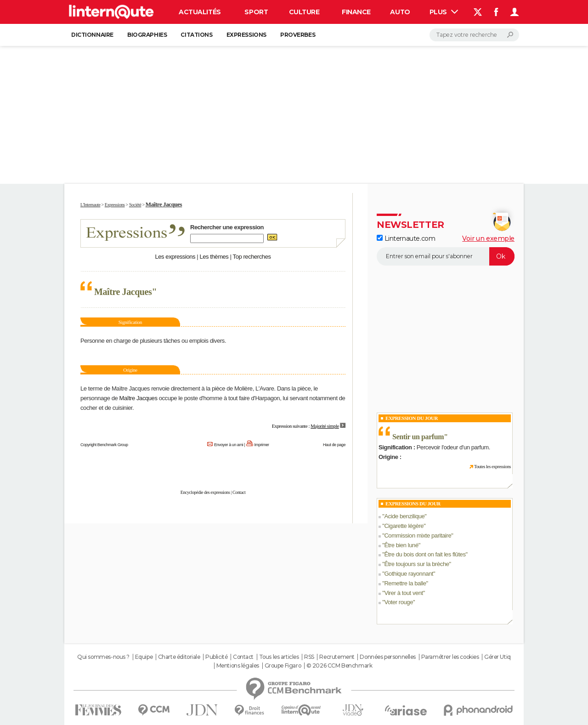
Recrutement (337, 657)
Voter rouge (399, 602)
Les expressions (175, 257)
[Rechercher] (474, 35)
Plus (444, 12)
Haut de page (334, 445)
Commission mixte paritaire (418, 535)
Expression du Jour (412, 418)
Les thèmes (214, 257)
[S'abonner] (446, 256)
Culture (304, 12)
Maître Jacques (138, 398)
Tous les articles (279, 657)
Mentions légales (238, 666)
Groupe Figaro (283, 666)
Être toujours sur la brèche (416, 564)
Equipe (144, 657)
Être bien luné (401, 545)
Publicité (216, 657)
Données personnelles (388, 657)
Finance (356, 12)
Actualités (200, 12)
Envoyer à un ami (229, 445)
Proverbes (298, 35)
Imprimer (262, 445)
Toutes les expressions (492, 467)
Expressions (246, 35)
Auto (400, 12)
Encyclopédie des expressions (205, 492)
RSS (309, 657)
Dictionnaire (92, 35)
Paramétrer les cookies (450, 657)
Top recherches (252, 257)
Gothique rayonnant (409, 574)
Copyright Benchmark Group (104, 445)
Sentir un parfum (418, 437)
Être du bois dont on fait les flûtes (425, 554)
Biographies (147, 35)
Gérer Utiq (498, 657)
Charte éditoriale (179, 657)
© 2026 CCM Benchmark (339, 666)
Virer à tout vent (403, 593)
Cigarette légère (404, 526)
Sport (256, 12)
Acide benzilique (404, 516)
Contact (239, 492)
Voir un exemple (488, 238)
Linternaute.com (406, 238)
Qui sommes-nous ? (103, 657)
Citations (196, 35)
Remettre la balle (405, 583)
